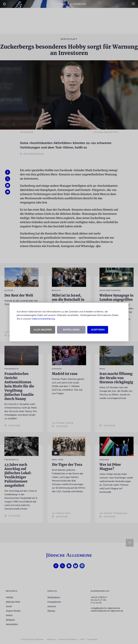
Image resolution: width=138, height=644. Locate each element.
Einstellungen (71, 330)
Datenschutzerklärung (43, 319)
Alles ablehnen (43, 330)
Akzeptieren (98, 330)
